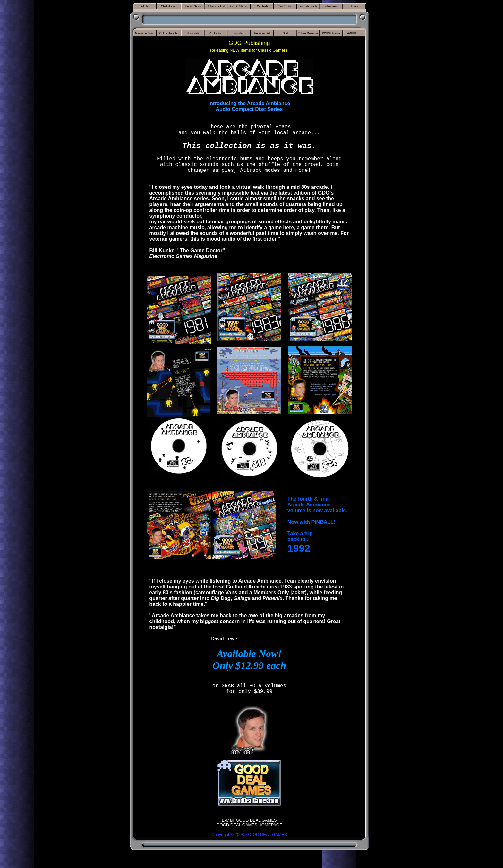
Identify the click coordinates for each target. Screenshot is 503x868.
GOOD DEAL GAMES (256, 820)
